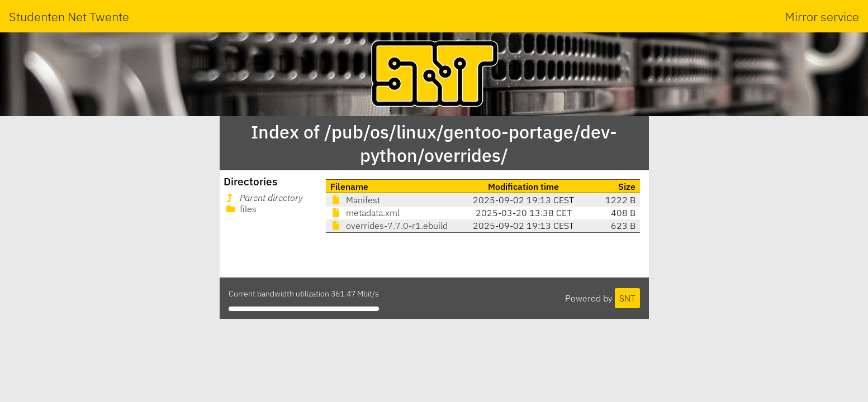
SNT (627, 298)
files (240, 209)
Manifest (355, 200)
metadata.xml (365, 213)
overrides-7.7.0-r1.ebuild (389, 226)
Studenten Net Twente (69, 16)
